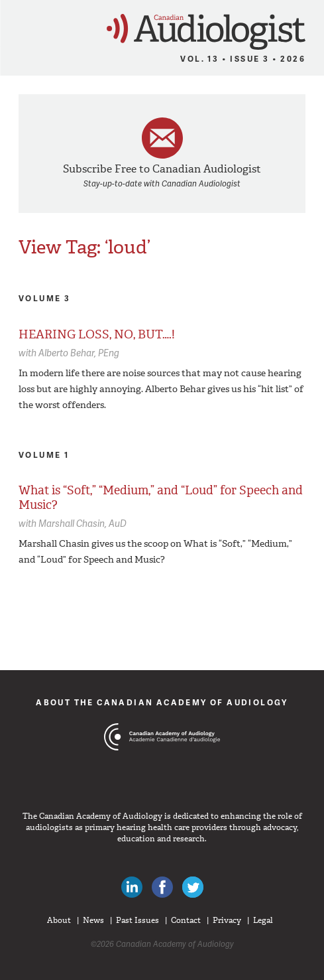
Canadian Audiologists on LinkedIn (132, 887)
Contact (186, 920)
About (59, 920)
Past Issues (137, 920)
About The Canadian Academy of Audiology (162, 702)
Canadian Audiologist (206, 32)
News (93, 920)
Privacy (227, 920)
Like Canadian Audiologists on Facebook (162, 887)
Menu (16, 28)
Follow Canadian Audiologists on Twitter (193, 887)
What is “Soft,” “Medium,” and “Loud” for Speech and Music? (161, 498)
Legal (263, 920)
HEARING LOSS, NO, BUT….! (97, 334)
